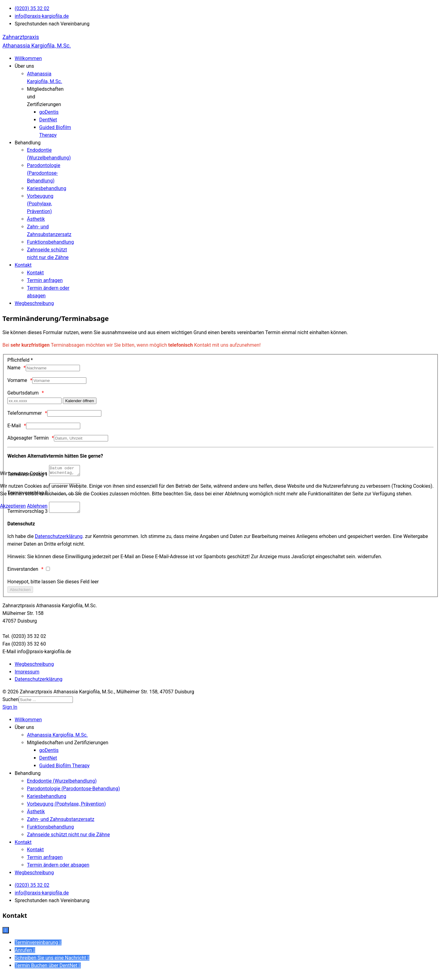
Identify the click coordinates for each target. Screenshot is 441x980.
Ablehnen (37, 506)
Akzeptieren (13, 506)
